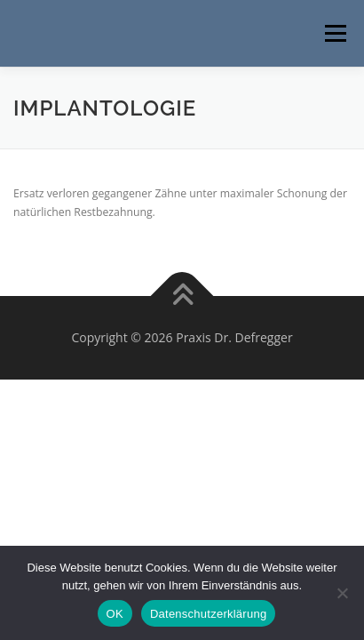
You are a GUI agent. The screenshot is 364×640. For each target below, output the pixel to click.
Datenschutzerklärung (208, 614)
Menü (334, 33)
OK (115, 614)
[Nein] (342, 593)
